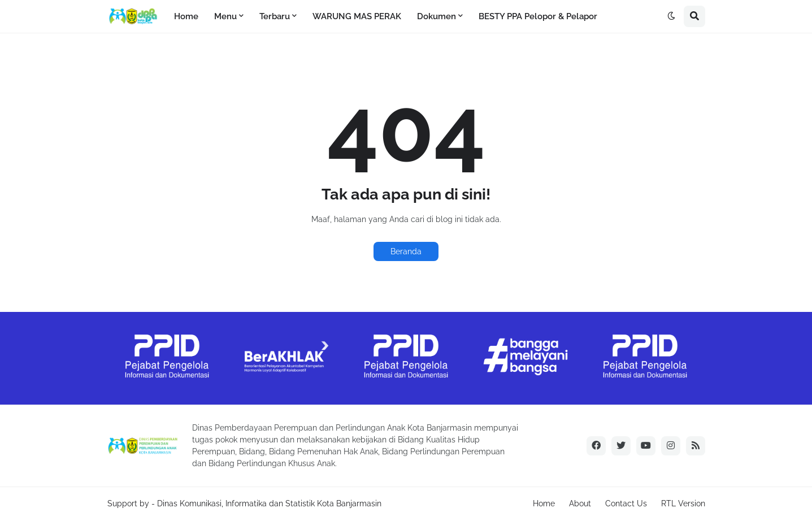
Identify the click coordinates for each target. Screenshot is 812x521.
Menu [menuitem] (225, 16)
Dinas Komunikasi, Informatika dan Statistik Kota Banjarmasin (269, 503)
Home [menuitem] (186, 16)
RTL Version (683, 503)
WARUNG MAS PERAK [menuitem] (357, 16)
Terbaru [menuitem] (275, 16)
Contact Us (626, 503)
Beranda (406, 251)
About (580, 503)
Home (544, 503)
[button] (671, 16)
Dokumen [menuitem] (437, 16)
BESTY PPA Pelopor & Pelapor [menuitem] (538, 16)
